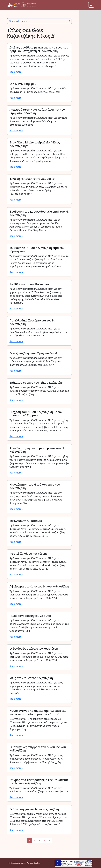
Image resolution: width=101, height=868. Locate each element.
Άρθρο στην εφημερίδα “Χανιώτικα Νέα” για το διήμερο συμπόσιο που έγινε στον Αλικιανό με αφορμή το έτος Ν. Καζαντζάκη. (39, 391)
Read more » (16, 72)
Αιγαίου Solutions (34, 863)
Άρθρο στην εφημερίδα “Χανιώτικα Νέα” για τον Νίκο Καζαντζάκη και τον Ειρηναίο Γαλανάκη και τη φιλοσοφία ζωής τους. (38, 121)
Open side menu (39, 21)
